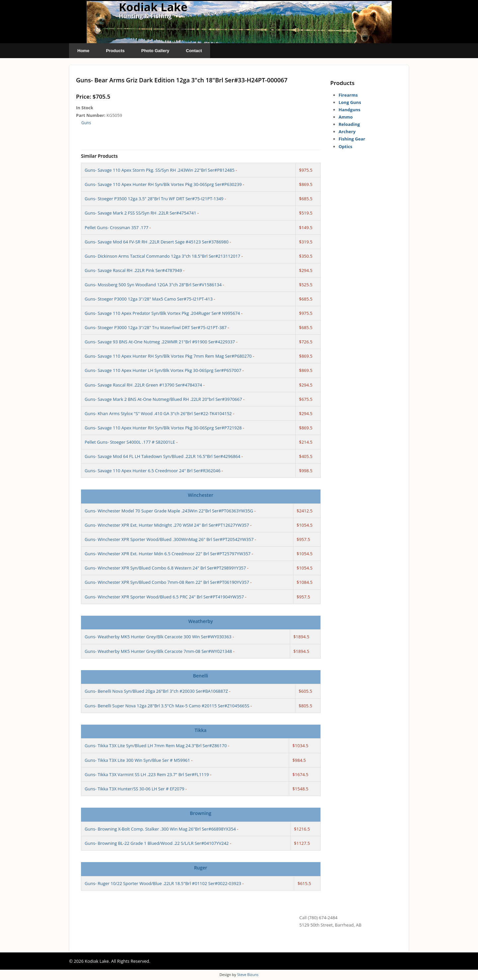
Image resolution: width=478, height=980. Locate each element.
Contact (194, 51)
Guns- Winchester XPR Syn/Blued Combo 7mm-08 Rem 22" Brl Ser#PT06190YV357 (167, 582)
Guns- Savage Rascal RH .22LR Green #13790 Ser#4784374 (143, 385)
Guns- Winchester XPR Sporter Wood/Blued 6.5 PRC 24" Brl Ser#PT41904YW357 (164, 597)
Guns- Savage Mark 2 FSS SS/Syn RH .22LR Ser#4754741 (140, 213)
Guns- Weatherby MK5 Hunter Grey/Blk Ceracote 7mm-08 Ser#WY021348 (158, 651)
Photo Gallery (155, 51)
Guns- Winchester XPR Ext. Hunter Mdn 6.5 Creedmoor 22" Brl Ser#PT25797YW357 (168, 554)
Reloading (349, 124)
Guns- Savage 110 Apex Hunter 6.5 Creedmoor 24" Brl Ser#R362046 (153, 471)
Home (83, 51)
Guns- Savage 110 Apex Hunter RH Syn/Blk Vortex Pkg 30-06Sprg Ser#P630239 (163, 184)
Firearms (348, 95)
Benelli (200, 676)
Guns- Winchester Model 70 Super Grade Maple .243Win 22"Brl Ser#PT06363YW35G (169, 511)
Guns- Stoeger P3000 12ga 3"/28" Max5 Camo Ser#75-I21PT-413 (149, 299)
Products (115, 51)
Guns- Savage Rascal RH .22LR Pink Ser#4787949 (133, 270)
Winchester (200, 495)
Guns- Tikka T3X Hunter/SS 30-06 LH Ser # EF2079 (134, 789)
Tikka (200, 730)
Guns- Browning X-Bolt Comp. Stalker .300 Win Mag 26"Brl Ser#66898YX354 (160, 829)
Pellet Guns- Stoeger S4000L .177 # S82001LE (130, 442)
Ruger (200, 868)
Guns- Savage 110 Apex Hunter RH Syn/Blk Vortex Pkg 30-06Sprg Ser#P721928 (163, 428)
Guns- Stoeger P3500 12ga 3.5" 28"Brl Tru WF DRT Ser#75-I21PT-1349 (154, 199)
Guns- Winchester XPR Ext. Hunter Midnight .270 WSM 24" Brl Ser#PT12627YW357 (167, 525)
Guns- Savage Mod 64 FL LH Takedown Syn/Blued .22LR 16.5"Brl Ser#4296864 (162, 456)
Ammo (346, 117)
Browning (201, 813)
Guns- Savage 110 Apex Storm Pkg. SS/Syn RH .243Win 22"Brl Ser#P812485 (159, 170)
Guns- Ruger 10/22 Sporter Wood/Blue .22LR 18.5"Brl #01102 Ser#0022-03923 (163, 883)
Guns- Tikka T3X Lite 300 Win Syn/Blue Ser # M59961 (137, 760)
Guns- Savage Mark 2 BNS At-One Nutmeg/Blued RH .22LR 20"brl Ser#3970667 (163, 399)
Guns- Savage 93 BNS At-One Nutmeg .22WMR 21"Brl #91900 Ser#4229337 (160, 342)
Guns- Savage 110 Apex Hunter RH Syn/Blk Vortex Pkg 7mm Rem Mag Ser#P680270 (168, 356)
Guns (86, 123)
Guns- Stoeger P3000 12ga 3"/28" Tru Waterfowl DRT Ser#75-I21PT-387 (156, 327)
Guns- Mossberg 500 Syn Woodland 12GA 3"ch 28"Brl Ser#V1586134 (153, 285)
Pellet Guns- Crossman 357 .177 (117, 227)
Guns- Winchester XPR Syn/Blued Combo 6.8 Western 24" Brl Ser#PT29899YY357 (165, 568)
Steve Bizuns (248, 975)
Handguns (349, 110)
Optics (345, 146)
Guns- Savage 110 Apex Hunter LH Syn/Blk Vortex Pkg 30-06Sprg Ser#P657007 (163, 370)
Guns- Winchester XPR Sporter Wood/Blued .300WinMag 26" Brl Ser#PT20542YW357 (169, 539)
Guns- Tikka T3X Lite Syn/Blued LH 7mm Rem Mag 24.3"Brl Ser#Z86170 (156, 746)
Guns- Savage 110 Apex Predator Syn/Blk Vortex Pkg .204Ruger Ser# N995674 (162, 313)
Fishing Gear (352, 139)
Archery (347, 132)
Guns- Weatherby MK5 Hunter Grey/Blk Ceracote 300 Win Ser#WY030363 (158, 637)
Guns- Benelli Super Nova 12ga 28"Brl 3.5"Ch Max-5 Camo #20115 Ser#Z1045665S (167, 706)
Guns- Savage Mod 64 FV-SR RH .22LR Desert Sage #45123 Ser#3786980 (157, 242)
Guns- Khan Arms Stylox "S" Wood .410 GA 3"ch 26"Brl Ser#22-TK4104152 (158, 413)
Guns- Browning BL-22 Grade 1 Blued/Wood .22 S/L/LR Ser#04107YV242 (157, 843)
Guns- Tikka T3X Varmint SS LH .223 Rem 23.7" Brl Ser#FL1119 (147, 774)
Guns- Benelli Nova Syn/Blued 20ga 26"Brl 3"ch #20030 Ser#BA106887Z (156, 691)
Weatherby (200, 621)
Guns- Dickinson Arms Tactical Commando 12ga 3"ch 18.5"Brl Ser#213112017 (162, 256)
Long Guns (350, 102)
